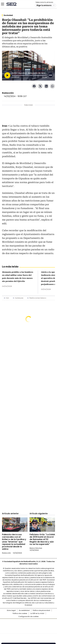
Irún (8, 298)
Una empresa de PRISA (29, 624)
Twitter (40, 86)
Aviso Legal (11, 610)
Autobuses (19, 298)
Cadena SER (11, 4)
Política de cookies (20, 613)
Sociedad (8, 15)
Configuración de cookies (28, 617)
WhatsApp (52, 86)
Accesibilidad (24, 610)
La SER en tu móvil (37, 613)
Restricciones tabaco (38, 298)
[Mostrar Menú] (3, 4)
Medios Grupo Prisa (29, 631)
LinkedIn (46, 86)
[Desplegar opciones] (51, 75)
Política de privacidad (41, 610)
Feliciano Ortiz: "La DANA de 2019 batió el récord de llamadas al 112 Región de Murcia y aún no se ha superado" (42, 539)
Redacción (8, 93)
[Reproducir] (7, 75)
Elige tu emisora (44, 5)
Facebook (34, 86)
